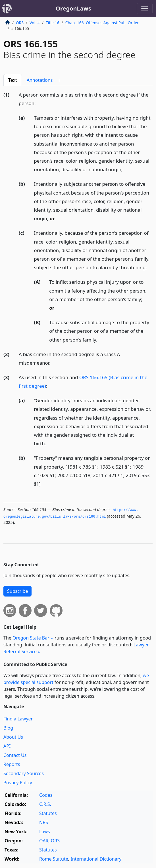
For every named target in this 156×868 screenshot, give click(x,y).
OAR (44, 841)
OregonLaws (73, 8)
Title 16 (53, 23)
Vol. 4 (35, 23)
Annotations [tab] (45, 80)
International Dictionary (96, 859)
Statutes (48, 813)
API (7, 746)
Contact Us (15, 755)
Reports (12, 764)
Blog (8, 728)
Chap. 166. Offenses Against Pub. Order (102, 23)
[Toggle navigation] (145, 9)
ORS (20, 23)
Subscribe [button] (17, 591)
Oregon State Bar (31, 638)
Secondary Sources (24, 773)
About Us (13, 737)
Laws (45, 832)
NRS (44, 822)
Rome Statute (54, 859)
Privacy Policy (18, 783)
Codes (46, 795)
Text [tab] (13, 80)
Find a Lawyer (18, 719)
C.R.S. (45, 804)
